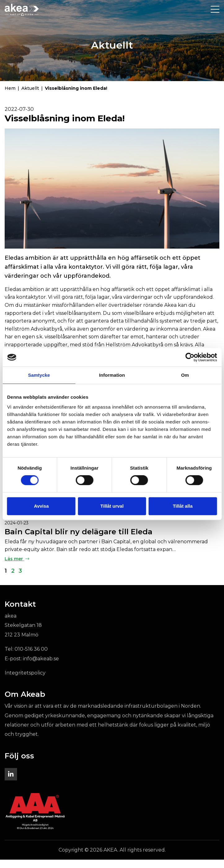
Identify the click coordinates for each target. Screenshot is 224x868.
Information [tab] (112, 375)
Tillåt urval (112, 506)
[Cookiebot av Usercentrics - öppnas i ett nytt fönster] (190, 357)
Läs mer (17, 567)
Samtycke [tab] (39, 375)
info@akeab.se (41, 667)
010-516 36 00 (31, 658)
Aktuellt (30, 97)
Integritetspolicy (25, 681)
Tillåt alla (183, 506)
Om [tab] (185, 375)
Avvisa (41, 506)
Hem (10, 97)
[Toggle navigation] (215, 10)
